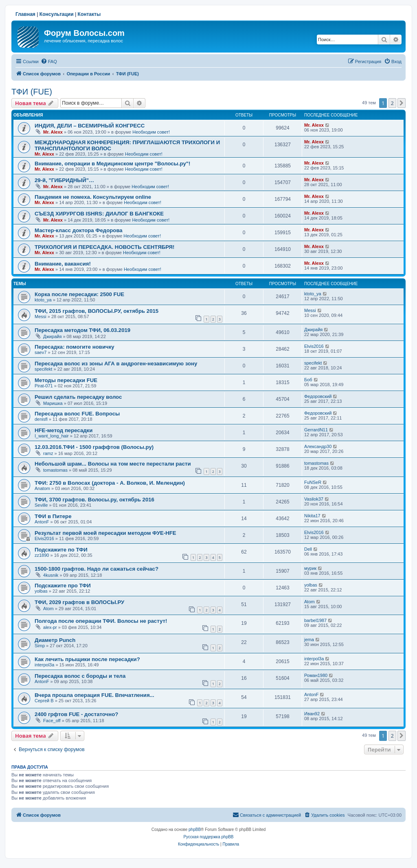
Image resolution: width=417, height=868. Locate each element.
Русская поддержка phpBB (208, 837)
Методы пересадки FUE (66, 380)
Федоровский (318, 396)
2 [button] (392, 103)
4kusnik (51, 575)
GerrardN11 (316, 430)
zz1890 (42, 555)
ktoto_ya (43, 300)
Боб (308, 380)
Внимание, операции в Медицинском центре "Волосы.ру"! (112, 164)
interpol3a (44, 665)
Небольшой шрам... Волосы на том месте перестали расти (113, 464)
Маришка (53, 403)
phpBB (195, 830)
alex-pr (50, 627)
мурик (310, 568)
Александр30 (318, 446)
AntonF (42, 522)
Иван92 (312, 714)
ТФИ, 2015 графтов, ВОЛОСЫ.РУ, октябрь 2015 (97, 311)
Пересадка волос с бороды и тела (80, 676)
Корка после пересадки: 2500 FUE (79, 294)
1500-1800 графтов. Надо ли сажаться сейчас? (97, 569)
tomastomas (55, 470)
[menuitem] (49, 62)
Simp (40, 646)
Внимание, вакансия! (63, 264)
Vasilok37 (314, 499)
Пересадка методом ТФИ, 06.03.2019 (82, 330)
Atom (48, 609)
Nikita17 (312, 516)
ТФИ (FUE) (32, 92)
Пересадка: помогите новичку (75, 347)
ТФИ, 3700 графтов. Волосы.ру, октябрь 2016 (94, 500)
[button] (402, 103)
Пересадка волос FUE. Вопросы (77, 414)
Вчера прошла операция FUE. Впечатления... (94, 695)
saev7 (41, 352)
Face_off (52, 721)
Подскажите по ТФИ (61, 550)
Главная (25, 14)
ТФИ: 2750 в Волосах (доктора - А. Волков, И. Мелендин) (110, 483)
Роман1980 (316, 675)
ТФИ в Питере (53, 516)
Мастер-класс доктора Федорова (79, 230)
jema (309, 639)
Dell (308, 549)
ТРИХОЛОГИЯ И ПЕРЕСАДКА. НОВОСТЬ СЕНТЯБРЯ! (104, 247)
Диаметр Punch (55, 640)
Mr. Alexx (53, 132)
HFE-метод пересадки (64, 430)
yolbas (41, 591)
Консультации (57, 14)
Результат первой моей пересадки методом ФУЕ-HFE (105, 533)
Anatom (42, 488)
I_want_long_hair (52, 436)
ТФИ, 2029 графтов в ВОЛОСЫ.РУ (79, 602)
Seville (41, 505)
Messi (41, 316)
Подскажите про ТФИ (63, 586)
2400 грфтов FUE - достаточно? (76, 714)
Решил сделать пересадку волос (78, 397)
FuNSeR (313, 482)
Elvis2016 (314, 346)
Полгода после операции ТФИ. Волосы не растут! (101, 621)
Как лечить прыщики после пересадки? (87, 659)
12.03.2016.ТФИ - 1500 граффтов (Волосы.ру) (94, 447)
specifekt (43, 369)
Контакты (89, 14)
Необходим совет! (151, 132)
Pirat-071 (44, 386)
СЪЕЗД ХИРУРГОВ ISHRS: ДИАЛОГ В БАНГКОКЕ (99, 214)
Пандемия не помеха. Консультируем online (93, 197)
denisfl (41, 419)
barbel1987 (315, 620)
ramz (48, 453)
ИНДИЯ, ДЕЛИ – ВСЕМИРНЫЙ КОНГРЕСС (90, 126)
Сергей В (44, 701)
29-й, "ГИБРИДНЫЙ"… (64, 180)
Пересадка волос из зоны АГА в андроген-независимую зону (116, 364)
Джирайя (52, 336)
